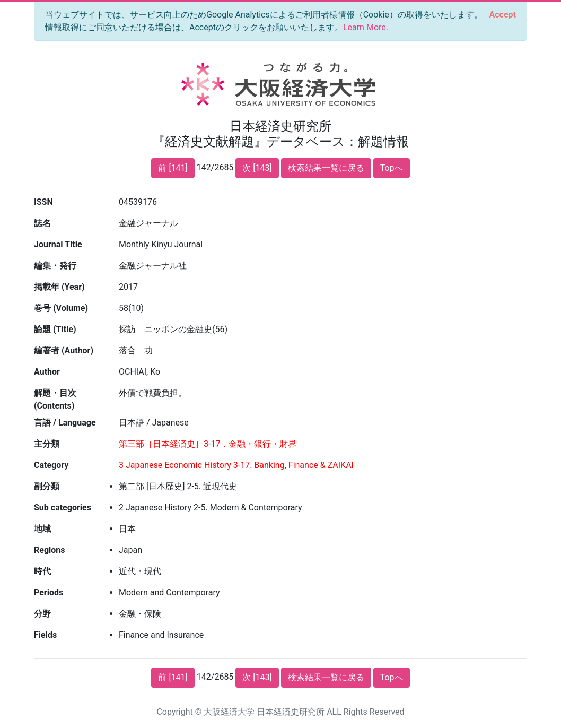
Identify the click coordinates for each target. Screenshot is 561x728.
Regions (49, 550)
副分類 (47, 486)
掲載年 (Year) (59, 287)
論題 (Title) (55, 329)
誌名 (42, 223)
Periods (49, 592)
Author (47, 372)
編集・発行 (55, 266)
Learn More (365, 27)
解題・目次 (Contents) (55, 399)
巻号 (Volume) (61, 308)
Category (51, 465)
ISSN (43, 202)
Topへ (392, 168)
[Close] (503, 15)
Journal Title (58, 244)
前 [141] (173, 168)
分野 (42, 614)
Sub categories (63, 508)
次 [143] (257, 168)
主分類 (47, 444)
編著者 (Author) (64, 350)
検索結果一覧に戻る (326, 168)
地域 (42, 529)
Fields (45, 635)
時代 (42, 571)
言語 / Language (65, 423)
